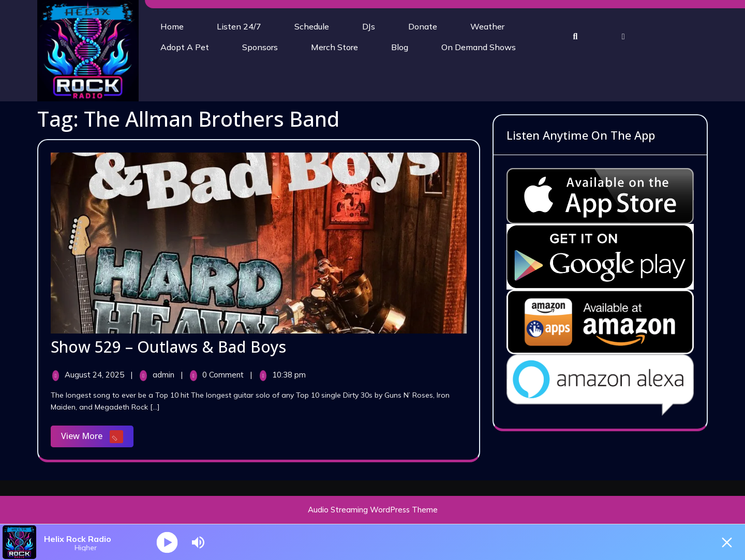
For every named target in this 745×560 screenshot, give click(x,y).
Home (172, 26)
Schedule (312, 26)
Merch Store (334, 47)
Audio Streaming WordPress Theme (373, 510)
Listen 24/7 (239, 26)
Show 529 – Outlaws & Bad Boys (168, 347)
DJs (369, 26)
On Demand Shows (479, 47)
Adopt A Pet (185, 47)
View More (97, 437)
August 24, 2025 (95, 375)
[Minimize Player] (727, 542)
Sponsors (260, 47)
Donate (423, 26)
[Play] (167, 542)
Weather (487, 26)
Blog (400, 47)
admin (165, 375)
